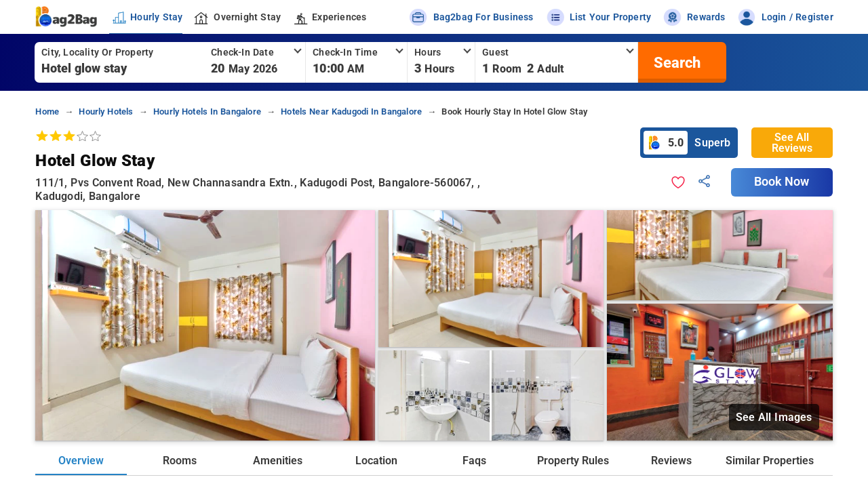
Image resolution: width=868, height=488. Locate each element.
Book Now (782, 182)
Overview (81, 461)
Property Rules (573, 461)
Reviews (671, 461)
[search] (675, 62)
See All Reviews (792, 143)
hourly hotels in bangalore (207, 111)
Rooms (180, 461)
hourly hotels (106, 111)
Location (376, 461)
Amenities (278, 461)
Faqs (474, 461)
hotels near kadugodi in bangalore (351, 111)
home (47, 111)
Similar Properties (770, 461)
